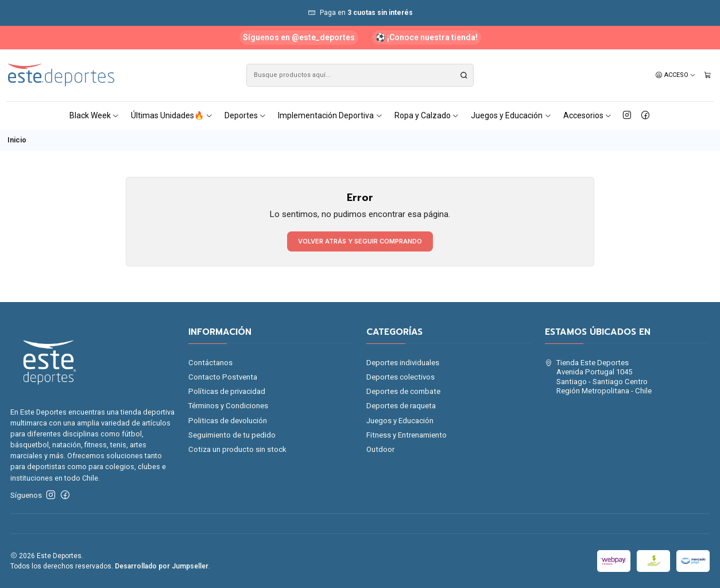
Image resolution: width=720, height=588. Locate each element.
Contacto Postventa (223, 377)
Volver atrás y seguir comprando (360, 241)
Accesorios (588, 115)
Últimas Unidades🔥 (172, 115)
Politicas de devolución (228, 421)
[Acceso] (676, 75)
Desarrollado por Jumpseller (162, 566)
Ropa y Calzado (427, 115)
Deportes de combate (403, 391)
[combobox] (360, 75)
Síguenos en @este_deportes (299, 37)
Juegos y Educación (511, 115)
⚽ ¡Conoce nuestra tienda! (427, 37)
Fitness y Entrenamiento (407, 435)
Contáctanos (210, 363)
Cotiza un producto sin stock (237, 449)
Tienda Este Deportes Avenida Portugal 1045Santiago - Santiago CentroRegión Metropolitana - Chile (599, 377)
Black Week (95, 115)
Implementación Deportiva (330, 115)
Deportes (246, 115)
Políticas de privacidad (227, 391)
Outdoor (380, 449)
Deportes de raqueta (401, 406)
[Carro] (708, 75)
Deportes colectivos (400, 377)
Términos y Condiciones (228, 406)
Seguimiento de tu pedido (232, 435)
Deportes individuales (403, 363)
